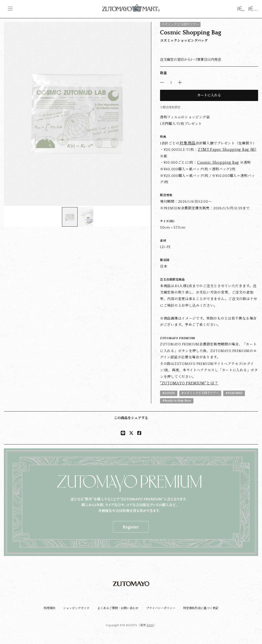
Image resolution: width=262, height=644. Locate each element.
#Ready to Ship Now (177, 401)
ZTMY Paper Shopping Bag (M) (227, 150)
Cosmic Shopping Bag (218, 162)
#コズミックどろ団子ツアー (200, 393)
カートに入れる (209, 95)
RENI (150, 625)
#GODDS (169, 393)
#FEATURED (234, 393)
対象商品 (187, 143)
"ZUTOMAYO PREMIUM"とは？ (189, 383)
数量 (163, 73)
